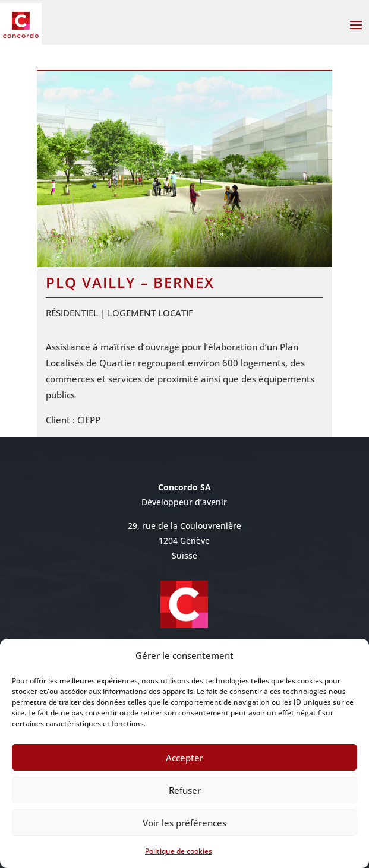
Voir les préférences (184, 823)
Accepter (184, 758)
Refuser (185, 790)
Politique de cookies (179, 851)
